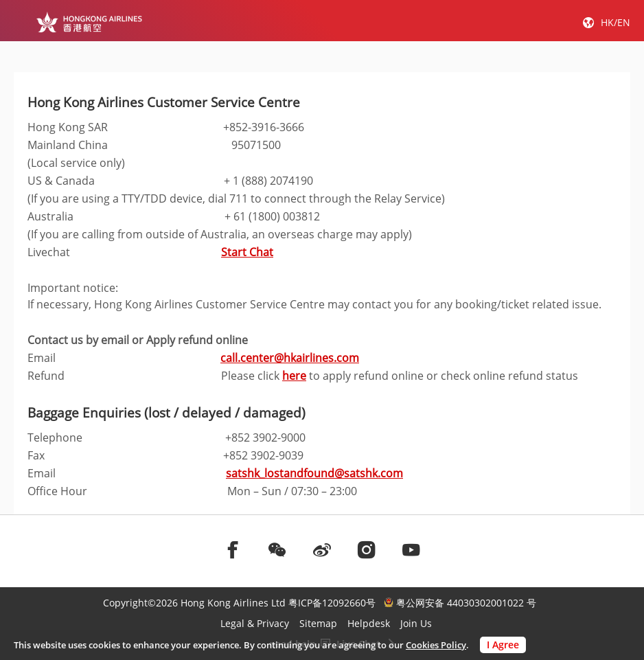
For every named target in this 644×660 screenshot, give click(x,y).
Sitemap (318, 623)
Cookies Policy (436, 645)
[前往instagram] (367, 549)
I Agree (503, 645)
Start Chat (247, 252)
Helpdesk (369, 623)
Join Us (416, 623)
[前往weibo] (322, 549)
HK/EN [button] (616, 22)
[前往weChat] (277, 549)
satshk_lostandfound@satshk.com (314, 473)
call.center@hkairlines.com (290, 358)
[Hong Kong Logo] (89, 22)
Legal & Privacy (255, 623)
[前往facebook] (233, 549)
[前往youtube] (411, 549)
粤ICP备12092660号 (332, 603)
